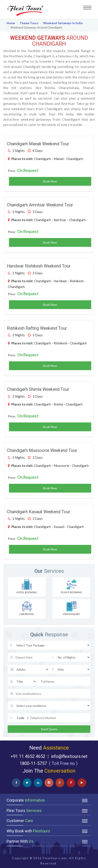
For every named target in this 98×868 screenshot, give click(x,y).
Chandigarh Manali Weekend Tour (38, 144)
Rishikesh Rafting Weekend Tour (37, 328)
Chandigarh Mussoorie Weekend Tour (42, 450)
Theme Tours (29, 23)
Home (11, 23)
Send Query (49, 729)
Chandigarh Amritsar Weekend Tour (40, 205)
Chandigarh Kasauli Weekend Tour (38, 512)
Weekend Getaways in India (63, 23)
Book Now (50, 181)
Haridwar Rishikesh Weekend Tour (39, 266)
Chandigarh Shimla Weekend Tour (38, 389)
